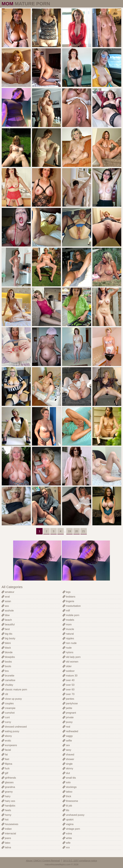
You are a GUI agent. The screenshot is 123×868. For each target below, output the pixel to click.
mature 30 (70, 676)
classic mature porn (14, 690)
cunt (6, 717)
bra (5, 671)
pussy (68, 722)
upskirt (68, 820)
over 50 (69, 685)
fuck (6, 768)
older (67, 666)
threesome (70, 801)
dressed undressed (14, 727)
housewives (10, 824)
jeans (6, 838)
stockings (70, 787)
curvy (6, 722)
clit (5, 694)
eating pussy (10, 731)
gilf (5, 773)
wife (67, 843)
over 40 (69, 680)
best (6, 629)
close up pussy (12, 699)
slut (66, 773)
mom (67, 624)
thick (67, 796)
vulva (67, 833)
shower (68, 759)
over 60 (69, 690)
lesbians (69, 597)
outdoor (69, 671)
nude (67, 648)
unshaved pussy (74, 815)
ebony (7, 736)
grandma (8, 787)
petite (67, 708)
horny (6, 815)
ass (5, 606)
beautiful (8, 624)
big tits (7, 634)
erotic (6, 741)
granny (7, 792)
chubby (7, 685)
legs (67, 592)
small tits (69, 778)
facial (6, 750)
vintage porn (71, 829)
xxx (66, 847)
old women (70, 662)
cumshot (8, 713)
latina (6, 847)
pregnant (69, 713)
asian (6, 601)
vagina (68, 824)
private (68, 717)
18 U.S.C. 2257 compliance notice (80, 861)
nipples (68, 638)
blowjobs (8, 657)
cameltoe (8, 680)
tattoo (67, 792)
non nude (70, 643)
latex (6, 843)
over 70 (69, 694)
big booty (8, 638)
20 (77, 531)
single (68, 764)
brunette (8, 676)
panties (68, 699)
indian (7, 829)
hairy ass (8, 801)
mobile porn (71, 615)
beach (7, 620)
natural (68, 634)
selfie (67, 741)
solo (67, 782)
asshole (8, 611)
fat (5, 755)
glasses (8, 782)
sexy (67, 750)
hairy (6, 796)
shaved (68, 755)
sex (66, 745)
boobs (7, 662)
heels (6, 810)
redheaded (70, 731)
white (67, 838)
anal (6, 597)
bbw (6, 615)
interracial (9, 833)
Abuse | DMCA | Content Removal (43, 861)
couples (8, 703)
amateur (8, 592)
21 (84, 531)
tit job (67, 806)
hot (5, 820)
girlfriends (9, 778)
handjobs (8, 806)
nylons (68, 652)
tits (66, 810)
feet (5, 759)
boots (6, 666)
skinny (68, 768)
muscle (68, 629)
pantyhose (70, 703)
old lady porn (72, 657)
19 (70, 531)
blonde (7, 652)
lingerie (68, 601)
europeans (9, 745)
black (6, 648)
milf (66, 611)
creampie (8, 708)
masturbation (72, 606)
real (66, 727)
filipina (7, 764)
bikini (6, 643)
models (68, 620)
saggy (68, 736)
